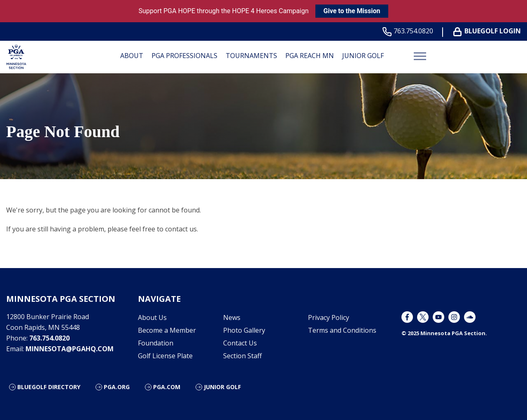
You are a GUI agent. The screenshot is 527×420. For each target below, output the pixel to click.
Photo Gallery (244, 330)
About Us (152, 317)
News (232, 317)
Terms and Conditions (342, 330)
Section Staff (243, 356)
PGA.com (167, 387)
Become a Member (167, 330)
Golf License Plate (165, 356)
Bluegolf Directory (49, 387)
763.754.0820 (409, 31)
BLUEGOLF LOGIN (489, 31)
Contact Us (240, 343)
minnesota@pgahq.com (70, 349)
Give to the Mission (352, 11)
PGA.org (117, 387)
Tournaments (251, 56)
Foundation (156, 343)
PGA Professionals (184, 56)
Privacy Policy (329, 317)
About (132, 56)
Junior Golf (363, 56)
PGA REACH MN (310, 56)
